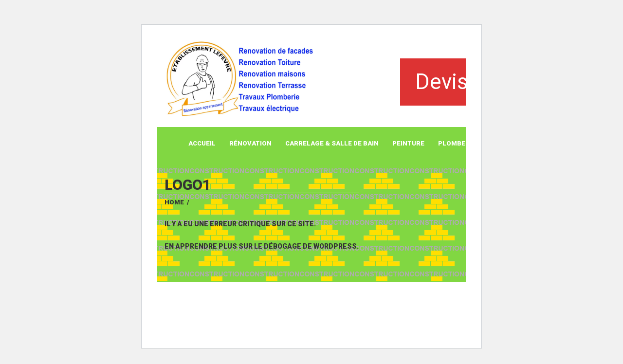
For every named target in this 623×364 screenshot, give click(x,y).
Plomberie (457, 143)
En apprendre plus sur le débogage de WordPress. (262, 246)
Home (174, 202)
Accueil (202, 143)
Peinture (408, 143)
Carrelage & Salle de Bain (332, 143)
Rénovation (250, 143)
